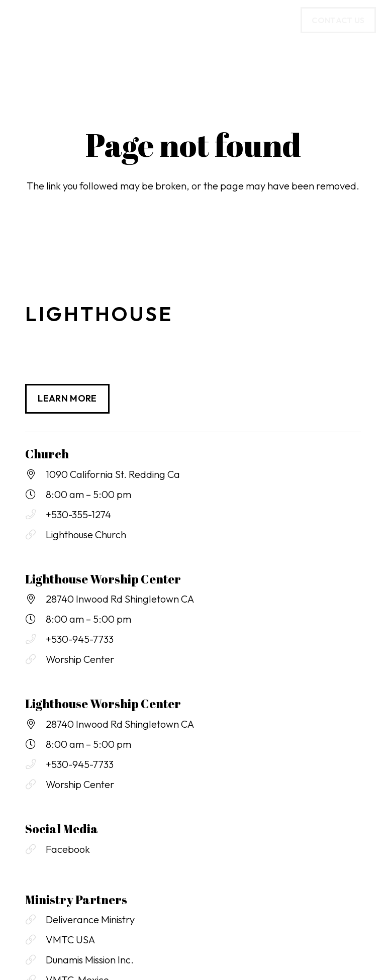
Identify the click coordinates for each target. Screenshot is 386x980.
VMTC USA (70, 940)
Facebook (68, 849)
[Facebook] (35, 849)
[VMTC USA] (35, 940)
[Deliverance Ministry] (35, 920)
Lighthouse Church (86, 534)
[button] (17, 20)
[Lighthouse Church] (35, 535)
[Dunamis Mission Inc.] (35, 960)
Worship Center (80, 659)
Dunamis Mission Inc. (90, 960)
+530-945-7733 (80, 639)
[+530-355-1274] (35, 515)
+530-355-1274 (78, 514)
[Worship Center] (35, 659)
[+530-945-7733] (35, 639)
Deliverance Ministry (90, 919)
